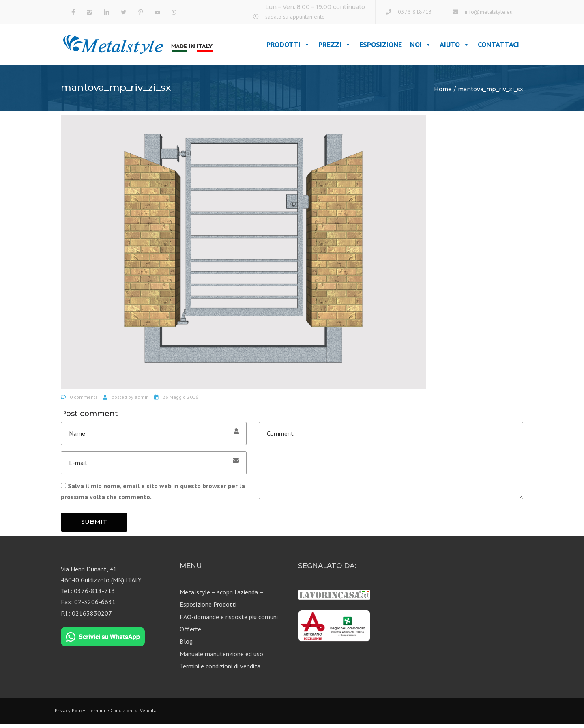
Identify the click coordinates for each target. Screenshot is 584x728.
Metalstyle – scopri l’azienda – (222, 597)
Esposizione (381, 47)
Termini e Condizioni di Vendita (123, 714)
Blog (186, 646)
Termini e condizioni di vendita (220, 670)
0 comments (84, 402)
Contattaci (498, 47)
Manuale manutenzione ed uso (221, 658)
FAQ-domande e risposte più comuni (229, 621)
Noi (421, 47)
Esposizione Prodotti (208, 609)
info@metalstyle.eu (489, 12)
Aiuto (455, 47)
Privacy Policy (70, 714)
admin (142, 402)
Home (443, 94)
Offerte (190, 633)
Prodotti (288, 47)
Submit (94, 526)
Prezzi (335, 47)
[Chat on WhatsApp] (103, 641)
